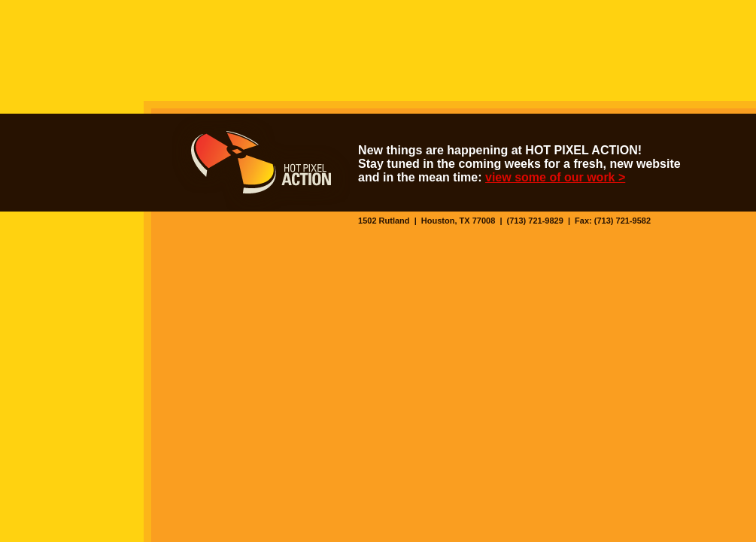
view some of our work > (555, 177)
